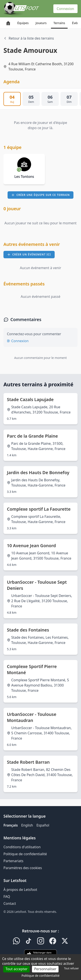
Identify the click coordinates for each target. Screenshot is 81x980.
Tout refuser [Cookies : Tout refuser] (71, 968)
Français (11, 825)
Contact (10, 903)
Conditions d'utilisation (22, 847)
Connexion (65, 9)
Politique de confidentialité (25, 854)
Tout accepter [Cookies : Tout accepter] (16, 969)
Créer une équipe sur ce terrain (40, 195)
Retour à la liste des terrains (29, 38)
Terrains (59, 23)
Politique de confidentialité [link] (41, 976)
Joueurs (41, 23)
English (27, 825)
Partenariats (13, 861)
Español (43, 825)
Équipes (23, 23)
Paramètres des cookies (23, 868)
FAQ (7, 897)
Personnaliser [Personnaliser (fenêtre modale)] (45, 969)
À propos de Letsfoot (20, 890)
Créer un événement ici (29, 254)
